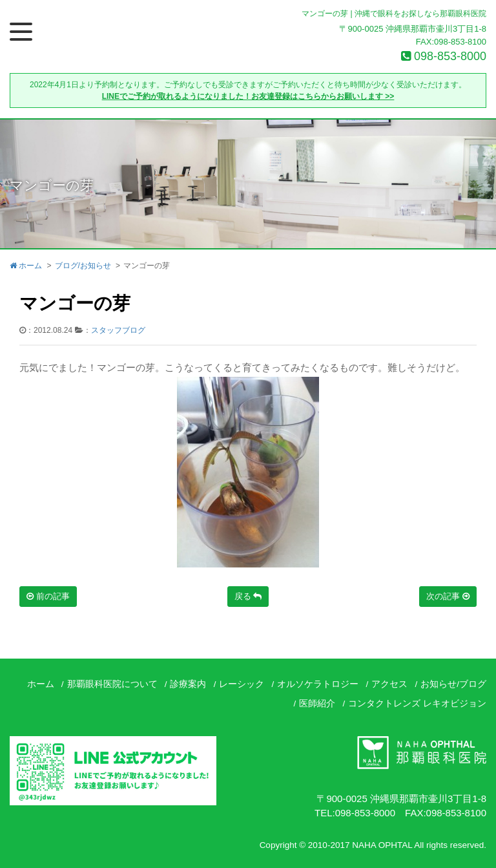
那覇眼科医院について (112, 684)
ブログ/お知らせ (83, 266)
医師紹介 (317, 704)
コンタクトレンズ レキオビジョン (417, 704)
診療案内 (188, 684)
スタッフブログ (118, 330)
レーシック (242, 684)
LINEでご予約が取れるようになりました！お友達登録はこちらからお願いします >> (248, 96)
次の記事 (448, 596)
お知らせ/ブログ (453, 684)
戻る (248, 596)
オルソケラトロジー (318, 684)
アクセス (389, 684)
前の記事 (48, 596)
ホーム (26, 266)
